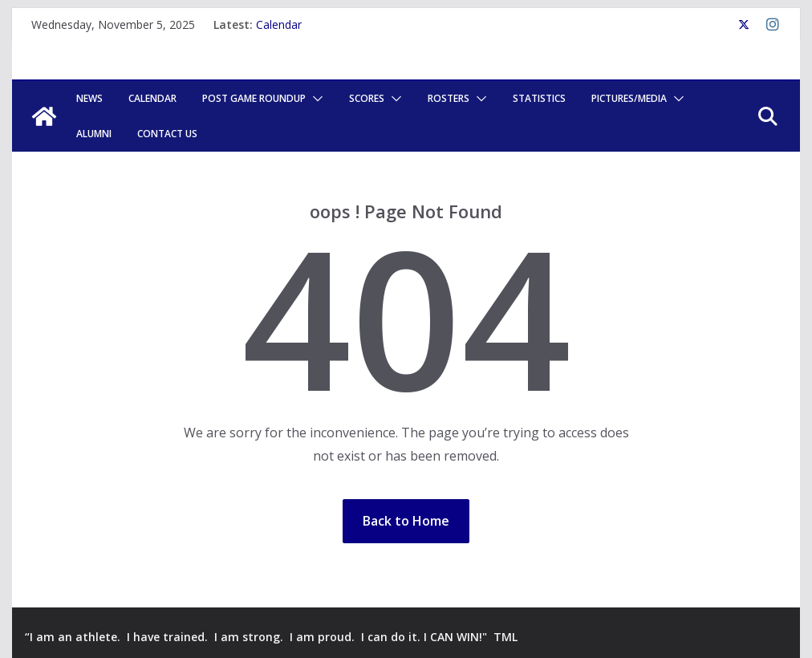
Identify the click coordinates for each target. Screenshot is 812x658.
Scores (367, 98)
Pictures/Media (629, 98)
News (89, 98)
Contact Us (167, 134)
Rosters (449, 98)
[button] (315, 99)
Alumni (94, 134)
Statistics (539, 98)
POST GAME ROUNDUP (254, 98)
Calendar (279, 24)
